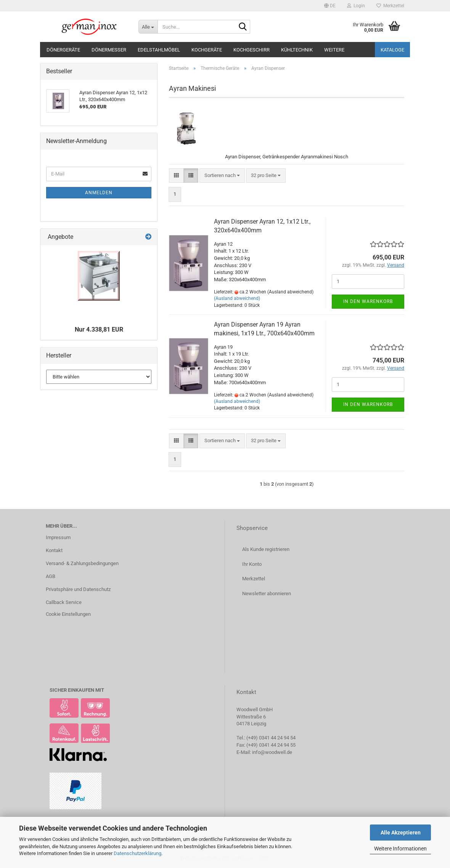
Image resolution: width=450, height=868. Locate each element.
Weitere (334, 50)
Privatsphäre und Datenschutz (78, 589)
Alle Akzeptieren (401, 833)
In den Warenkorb (368, 301)
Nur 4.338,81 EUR (99, 329)
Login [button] (356, 6)
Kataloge (392, 50)
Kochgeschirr (252, 50)
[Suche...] (148, 27)
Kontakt (54, 550)
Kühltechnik (297, 50)
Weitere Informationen (400, 849)
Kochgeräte (207, 50)
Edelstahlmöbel (159, 50)
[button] (330, 6)
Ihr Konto (252, 564)
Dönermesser (109, 50)
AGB (51, 576)
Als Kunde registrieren (266, 549)
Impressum (58, 537)
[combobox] (222, 176)
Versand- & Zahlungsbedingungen (82, 563)
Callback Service (64, 602)
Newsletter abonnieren (267, 593)
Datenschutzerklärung (137, 853)
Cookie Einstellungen (68, 614)
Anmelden (99, 193)
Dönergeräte (63, 50)
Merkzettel (390, 6)
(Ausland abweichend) (237, 298)
